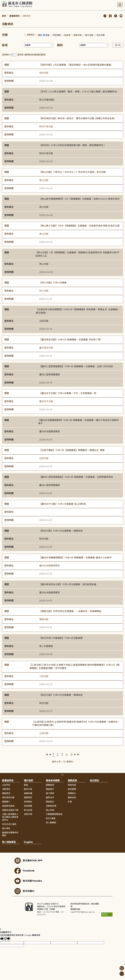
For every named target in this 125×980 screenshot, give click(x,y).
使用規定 (28, 802)
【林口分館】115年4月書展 (53, 283)
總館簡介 (6, 802)
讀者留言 (50, 802)
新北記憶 (28, 810)
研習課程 (57, 35)
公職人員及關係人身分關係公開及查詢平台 (10, 817)
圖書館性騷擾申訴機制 (10, 834)
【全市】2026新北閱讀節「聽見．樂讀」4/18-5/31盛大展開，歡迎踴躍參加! (78, 92)
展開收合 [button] (62, 775)
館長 (26, 785)
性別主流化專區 (9, 824)
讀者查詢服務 (53, 781)
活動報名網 (51, 806)
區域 (5, 45)
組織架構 (28, 793)
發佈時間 (9, 81)
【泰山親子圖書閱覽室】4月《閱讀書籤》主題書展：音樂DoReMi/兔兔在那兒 (79, 199)
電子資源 (50, 793)
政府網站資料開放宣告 (80, 904)
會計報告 (6, 828)
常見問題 (28, 806)
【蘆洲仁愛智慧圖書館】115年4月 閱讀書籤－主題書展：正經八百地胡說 (76, 366)
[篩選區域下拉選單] (39, 45)
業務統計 (72, 793)
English (28, 842)
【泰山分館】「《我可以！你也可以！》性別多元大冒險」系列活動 (73, 172)
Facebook (24, 871)
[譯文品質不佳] (7, 939)
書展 (47, 35)
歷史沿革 (28, 789)
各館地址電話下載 (10, 810)
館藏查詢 (50, 785)
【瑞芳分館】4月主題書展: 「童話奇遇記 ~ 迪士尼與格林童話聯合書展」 (76, 65)
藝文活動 (89, 35)
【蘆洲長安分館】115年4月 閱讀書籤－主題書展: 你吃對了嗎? (70, 340)
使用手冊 (28, 814)
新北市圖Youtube (28, 881)
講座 (40, 35)
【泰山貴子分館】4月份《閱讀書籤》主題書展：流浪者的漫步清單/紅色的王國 (79, 226)
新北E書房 (51, 818)
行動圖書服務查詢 (54, 814)
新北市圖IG (24, 891)
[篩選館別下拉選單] (94, 45)
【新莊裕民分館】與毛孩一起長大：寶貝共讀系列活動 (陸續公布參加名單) (77, 118)
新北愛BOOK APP (28, 861)
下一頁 (75, 755)
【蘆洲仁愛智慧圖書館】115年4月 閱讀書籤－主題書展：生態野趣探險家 (76, 477)
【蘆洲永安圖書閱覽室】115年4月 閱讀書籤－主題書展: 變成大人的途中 (75, 558)
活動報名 (31, 35)
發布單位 (9, 73)
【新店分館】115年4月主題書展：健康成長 (61, 531)
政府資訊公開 (8, 798)
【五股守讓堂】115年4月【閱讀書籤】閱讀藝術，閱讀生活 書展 (72, 450)
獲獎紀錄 (72, 798)
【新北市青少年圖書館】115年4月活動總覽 (61, 638)
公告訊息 (6, 785)
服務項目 (28, 798)
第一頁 (47, 755)
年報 (70, 802)
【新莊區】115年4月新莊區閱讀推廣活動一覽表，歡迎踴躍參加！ (72, 145)
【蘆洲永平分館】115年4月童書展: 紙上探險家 (63, 504)
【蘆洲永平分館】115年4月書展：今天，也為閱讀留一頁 (68, 393)
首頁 (4, 16)
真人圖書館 (51, 823)
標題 (7, 65)
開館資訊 (6, 793)
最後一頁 (78, 755)
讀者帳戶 (50, 789)
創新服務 (72, 789)
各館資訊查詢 (8, 806)
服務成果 (72, 781)
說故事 (67, 35)
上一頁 (50, 755)
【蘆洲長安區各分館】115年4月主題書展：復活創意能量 (68, 584)
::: (1, 2)
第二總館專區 (9, 842)
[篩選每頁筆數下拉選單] (14, 55)
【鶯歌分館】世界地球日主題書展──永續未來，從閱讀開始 (70, 611)
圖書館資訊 (15, 16)
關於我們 (29, 781)
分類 (5, 35)
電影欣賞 (78, 35)
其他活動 (101, 35)
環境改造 (72, 785)
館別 (60, 45)
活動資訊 (6, 789)
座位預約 (94, 781)
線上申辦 (50, 810)
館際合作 (50, 798)
